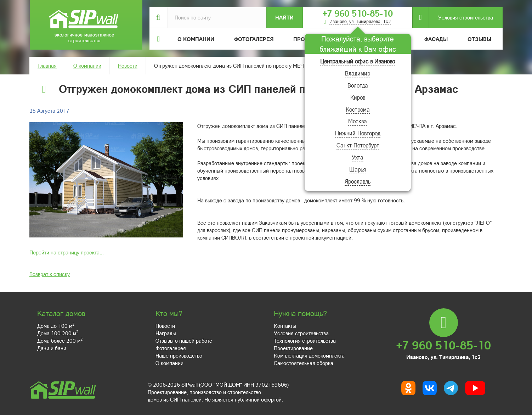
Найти (284, 17)
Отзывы (479, 39)
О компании (87, 66)
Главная (47, 66)
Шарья (358, 169)
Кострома (358, 109)
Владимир (358, 73)
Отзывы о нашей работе (184, 341)
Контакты (285, 326)
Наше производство (179, 355)
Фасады (436, 39)
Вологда (358, 85)
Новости (128, 66)
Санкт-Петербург (358, 145)
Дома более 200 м (60, 341)
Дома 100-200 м (58, 333)
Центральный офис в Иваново (358, 61)
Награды (166, 333)
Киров (358, 97)
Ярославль (358, 181)
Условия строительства (461, 18)
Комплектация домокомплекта (309, 355)
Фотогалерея (254, 39)
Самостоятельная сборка (304, 363)
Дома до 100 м (56, 326)
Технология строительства (305, 341)
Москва (358, 121)
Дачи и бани (52, 348)
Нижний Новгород (358, 133)
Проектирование (293, 348)
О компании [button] (196, 39)
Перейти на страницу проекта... (67, 252)
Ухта (358, 157)
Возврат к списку (50, 274)
